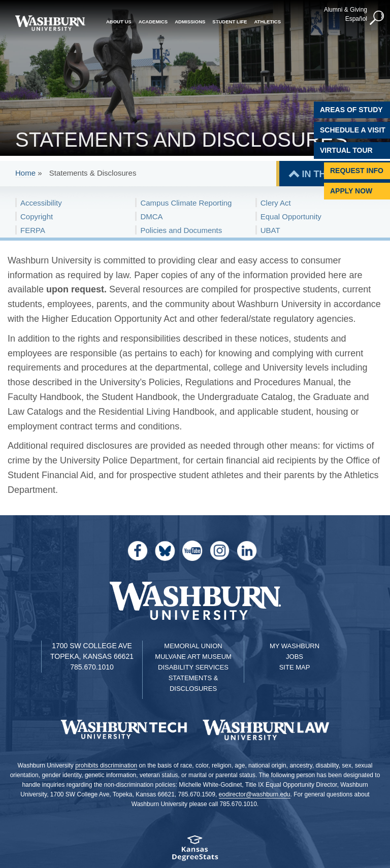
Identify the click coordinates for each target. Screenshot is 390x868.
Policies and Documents (181, 230)
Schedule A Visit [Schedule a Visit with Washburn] (353, 130)
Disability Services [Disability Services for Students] (193, 667)
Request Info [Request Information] (357, 171)
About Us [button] (119, 22)
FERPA (33, 230)
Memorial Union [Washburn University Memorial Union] (193, 646)
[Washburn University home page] (50, 23)
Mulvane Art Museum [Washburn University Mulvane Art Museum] (193, 657)
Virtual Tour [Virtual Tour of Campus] (346, 150)
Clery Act (276, 203)
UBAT (270, 230)
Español (356, 19)
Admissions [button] (190, 22)
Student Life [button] (230, 22)
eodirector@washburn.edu (255, 794)
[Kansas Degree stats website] (195, 852)
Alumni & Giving (346, 10)
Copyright (37, 216)
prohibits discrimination (106, 765)
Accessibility (41, 203)
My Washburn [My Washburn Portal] (295, 646)
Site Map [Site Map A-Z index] (295, 667)
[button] (377, 18)
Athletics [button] (267, 22)
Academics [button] (153, 22)
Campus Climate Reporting (186, 203)
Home (25, 173)
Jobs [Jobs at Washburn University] (295, 657)
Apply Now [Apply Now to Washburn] (351, 191)
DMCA (151, 216)
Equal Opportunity (291, 216)
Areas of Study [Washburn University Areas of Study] (351, 110)
